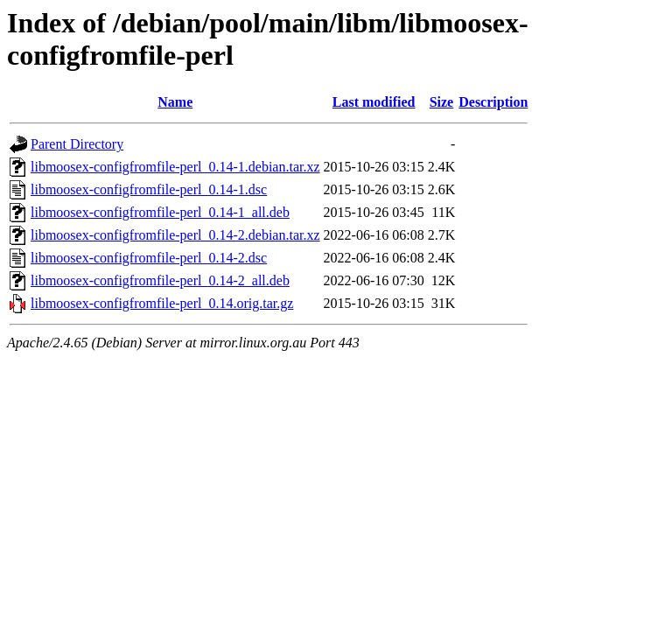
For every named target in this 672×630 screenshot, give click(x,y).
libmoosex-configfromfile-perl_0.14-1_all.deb (160, 212)
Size (442, 102)
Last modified (374, 102)
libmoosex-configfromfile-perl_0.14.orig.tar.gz (162, 303)
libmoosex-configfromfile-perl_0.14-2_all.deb (160, 280)
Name (175, 102)
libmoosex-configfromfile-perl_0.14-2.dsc (149, 258)
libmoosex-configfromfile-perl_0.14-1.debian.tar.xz (175, 167)
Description (493, 102)
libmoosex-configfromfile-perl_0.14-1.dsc (149, 189)
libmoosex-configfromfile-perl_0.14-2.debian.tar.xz (175, 235)
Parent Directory (77, 144)
